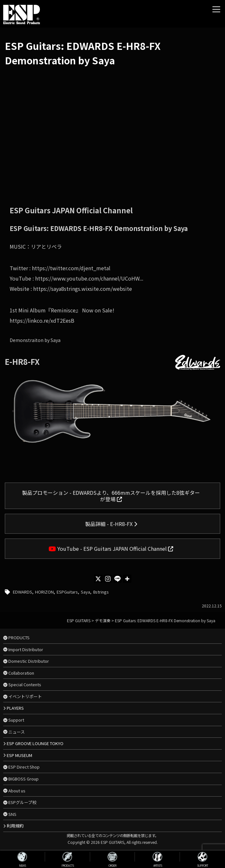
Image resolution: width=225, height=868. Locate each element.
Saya (85, 592)
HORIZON (44, 592)
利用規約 (15, 826)
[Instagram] (108, 579)
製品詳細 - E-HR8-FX (111, 524)
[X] (98, 579)
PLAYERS (15, 708)
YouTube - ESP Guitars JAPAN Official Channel (111, 549)
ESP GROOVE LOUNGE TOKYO (35, 743)
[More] (127, 579)
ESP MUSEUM (19, 755)
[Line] (117, 579)
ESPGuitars (67, 592)
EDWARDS (23, 592)
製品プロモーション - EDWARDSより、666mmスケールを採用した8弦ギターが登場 (111, 496)
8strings (101, 592)
